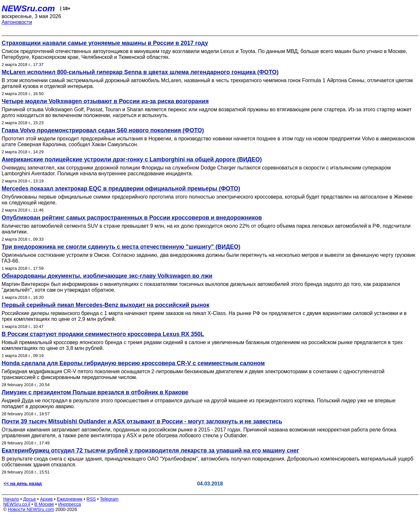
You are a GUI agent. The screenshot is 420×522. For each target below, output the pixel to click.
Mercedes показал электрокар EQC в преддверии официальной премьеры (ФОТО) (121, 189)
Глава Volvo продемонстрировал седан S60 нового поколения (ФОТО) (103, 130)
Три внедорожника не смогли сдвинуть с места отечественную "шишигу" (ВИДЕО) (121, 247)
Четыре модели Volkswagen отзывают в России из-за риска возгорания (105, 101)
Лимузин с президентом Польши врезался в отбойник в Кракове (95, 392)
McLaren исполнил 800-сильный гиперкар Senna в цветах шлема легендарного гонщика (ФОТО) (140, 72)
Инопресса (70, 504)
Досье (29, 499)
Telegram (109, 499)
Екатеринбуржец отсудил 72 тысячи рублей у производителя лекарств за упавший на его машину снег (150, 451)
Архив (46, 499)
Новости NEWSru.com (31, 509)
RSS (91, 499)
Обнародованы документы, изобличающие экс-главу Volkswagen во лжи (107, 276)
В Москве (44, 504)
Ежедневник (70, 499)
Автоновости (17, 22)
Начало (11, 499)
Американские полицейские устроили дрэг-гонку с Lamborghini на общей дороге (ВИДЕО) (132, 159)
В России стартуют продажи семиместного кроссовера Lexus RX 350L (103, 334)
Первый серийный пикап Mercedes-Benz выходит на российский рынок (105, 305)
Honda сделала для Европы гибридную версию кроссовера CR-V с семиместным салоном (133, 363)
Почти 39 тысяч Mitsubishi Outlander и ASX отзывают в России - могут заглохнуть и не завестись (142, 421)
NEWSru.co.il (17, 504)
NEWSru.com (28, 8)
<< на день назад (23, 484)
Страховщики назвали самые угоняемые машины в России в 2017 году (105, 43)
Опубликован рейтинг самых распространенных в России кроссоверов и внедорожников (132, 218)
